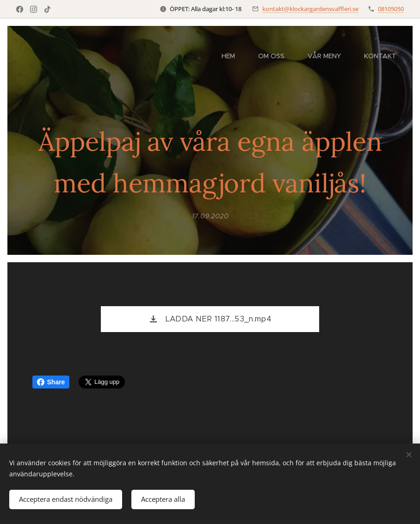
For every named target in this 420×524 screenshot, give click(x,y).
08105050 (391, 9)
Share (51, 382)
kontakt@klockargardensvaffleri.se (310, 9)
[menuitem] (233, 56)
